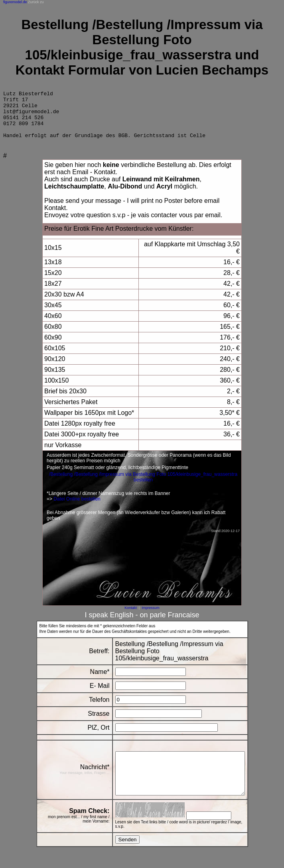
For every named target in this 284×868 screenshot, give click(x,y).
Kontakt (131, 617)
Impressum (151, 617)
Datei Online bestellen (77, 509)
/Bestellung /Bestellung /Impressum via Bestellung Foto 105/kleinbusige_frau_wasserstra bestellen (143, 487)
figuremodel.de (15, 2)
